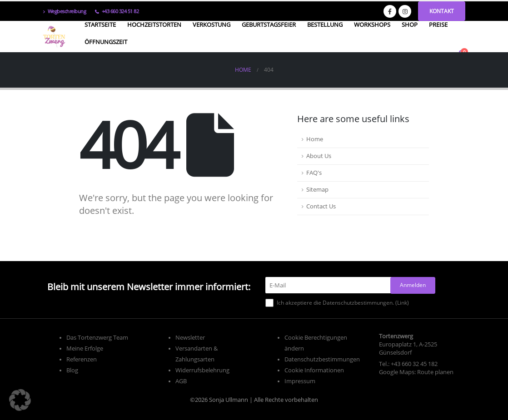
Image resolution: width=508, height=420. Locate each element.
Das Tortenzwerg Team (97, 338)
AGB (181, 381)
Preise (438, 25)
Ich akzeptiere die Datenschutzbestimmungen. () (337, 303)
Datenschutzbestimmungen (322, 359)
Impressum (300, 381)
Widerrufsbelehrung (202, 370)
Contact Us (321, 206)
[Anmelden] (413, 285)
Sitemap (317, 190)
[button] (20, 400)
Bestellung (325, 25)
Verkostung (212, 25)
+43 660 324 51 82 (117, 11)
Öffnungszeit (106, 42)
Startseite (100, 25)
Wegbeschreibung (64, 11)
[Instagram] (405, 11)
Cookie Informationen (314, 370)
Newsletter (190, 338)
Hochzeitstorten (154, 25)
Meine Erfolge (85, 348)
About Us (319, 156)
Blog (72, 370)
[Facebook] (390, 11)
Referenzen (82, 359)
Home (315, 139)
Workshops (372, 25)
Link (402, 303)
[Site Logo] (54, 37)
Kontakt (442, 11)
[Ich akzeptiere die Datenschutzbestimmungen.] (269, 303)
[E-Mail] (331, 285)
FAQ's (314, 173)
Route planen (435, 372)
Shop (410, 25)
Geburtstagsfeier (269, 25)
